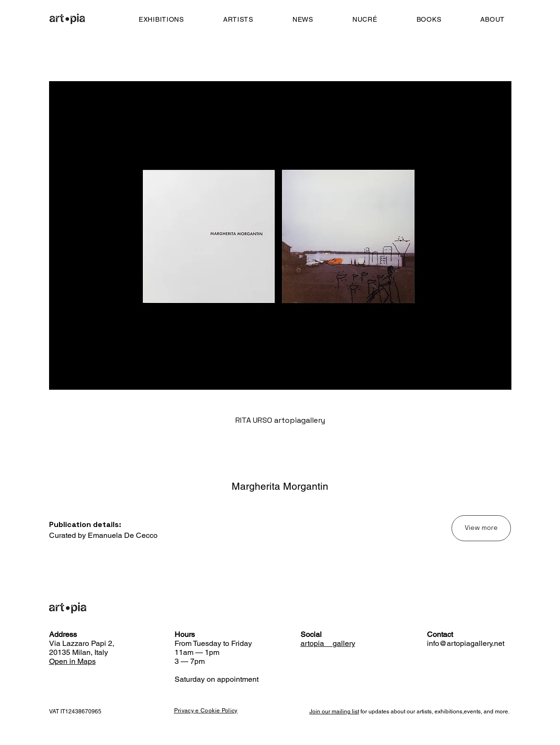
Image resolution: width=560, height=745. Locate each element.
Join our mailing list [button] (334, 712)
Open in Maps (72, 661)
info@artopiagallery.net (466, 643)
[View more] (481, 528)
